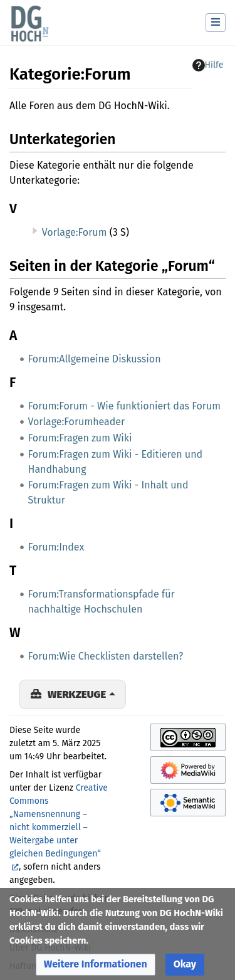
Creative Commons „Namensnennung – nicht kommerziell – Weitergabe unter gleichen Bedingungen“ (59, 821)
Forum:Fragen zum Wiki (80, 438)
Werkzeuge (77, 694)
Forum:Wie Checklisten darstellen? (106, 656)
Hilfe (208, 65)
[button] (96, 965)
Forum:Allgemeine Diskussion (95, 359)
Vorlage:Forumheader (77, 422)
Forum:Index (56, 547)
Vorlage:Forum (75, 232)
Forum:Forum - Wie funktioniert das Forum (124, 406)
